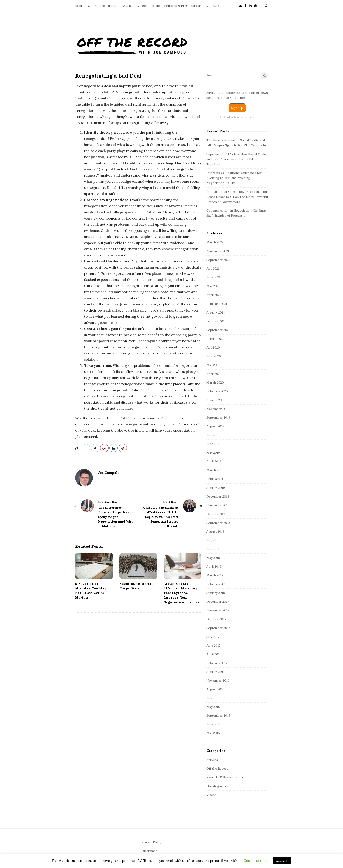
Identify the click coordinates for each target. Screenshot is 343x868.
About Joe (213, 6)
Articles (128, 6)
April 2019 (214, 461)
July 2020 (213, 347)
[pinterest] (123, 448)
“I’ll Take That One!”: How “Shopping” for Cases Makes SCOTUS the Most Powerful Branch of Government (237, 197)
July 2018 (213, 540)
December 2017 (218, 602)
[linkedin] (250, 5)
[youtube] (255, 5)
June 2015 (213, 724)
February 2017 (217, 663)
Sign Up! (237, 108)
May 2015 (213, 733)
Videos (143, 6)
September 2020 (219, 330)
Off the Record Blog (103, 6)
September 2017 (218, 628)
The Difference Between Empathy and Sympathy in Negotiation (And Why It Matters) (116, 517)
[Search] (237, 76)
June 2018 (213, 549)
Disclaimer (149, 851)
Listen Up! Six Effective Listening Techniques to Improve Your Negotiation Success (181, 593)
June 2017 (213, 645)
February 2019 (217, 479)
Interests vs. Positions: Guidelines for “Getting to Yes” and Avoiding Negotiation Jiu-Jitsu (234, 178)
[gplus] (104, 448)
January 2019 (216, 488)
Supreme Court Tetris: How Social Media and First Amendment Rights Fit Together (236, 159)
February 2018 (217, 584)
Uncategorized (218, 786)
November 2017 (218, 610)
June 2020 (214, 356)
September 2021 (218, 260)
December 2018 (218, 496)
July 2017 (213, 637)
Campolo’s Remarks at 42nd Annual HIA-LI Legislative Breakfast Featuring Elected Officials (161, 517)
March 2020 (215, 383)
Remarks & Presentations (183, 6)
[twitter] (95, 448)
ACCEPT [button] (282, 861)
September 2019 (218, 418)
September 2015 (218, 716)
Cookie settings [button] (256, 861)
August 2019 (215, 426)
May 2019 (213, 453)
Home (79, 6)
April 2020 (214, 374)
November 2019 (218, 409)
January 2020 (216, 400)
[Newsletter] (240, 5)
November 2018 (218, 505)
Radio (156, 6)
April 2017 (214, 654)
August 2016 (215, 689)
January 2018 (216, 593)
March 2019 (215, 470)
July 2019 (213, 435)
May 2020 (213, 365)
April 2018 (214, 567)
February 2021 (217, 304)
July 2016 (213, 698)
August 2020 (216, 339)
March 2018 (215, 575)
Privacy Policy (152, 842)
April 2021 (214, 295)
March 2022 (215, 242)
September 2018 (218, 523)
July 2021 (213, 269)
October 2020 (217, 321)
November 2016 (218, 680)
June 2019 (213, 444)
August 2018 (215, 531)
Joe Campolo (109, 473)
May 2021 (213, 286)
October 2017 (216, 619)
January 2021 (216, 312)
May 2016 (213, 707)
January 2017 (216, 672)
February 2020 (217, 391)
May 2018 (213, 558)
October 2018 (216, 514)
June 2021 (213, 277)
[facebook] (245, 5)
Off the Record (217, 769)
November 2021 (218, 251)
